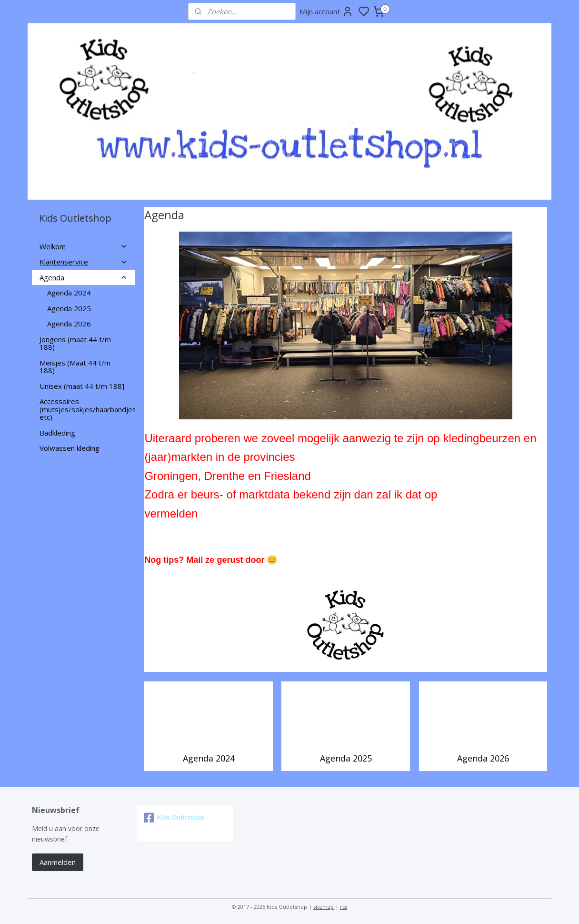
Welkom (84, 246)
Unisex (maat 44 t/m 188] (82, 386)
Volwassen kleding (70, 448)
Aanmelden (58, 862)
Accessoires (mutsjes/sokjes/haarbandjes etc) (87, 409)
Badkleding (57, 433)
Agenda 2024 (208, 758)
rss (344, 907)
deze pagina (472, 494)
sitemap (324, 907)
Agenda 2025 (345, 758)
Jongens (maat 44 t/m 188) (75, 343)
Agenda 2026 (483, 758)
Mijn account (326, 11)
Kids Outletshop (174, 818)
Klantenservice (84, 262)
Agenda (84, 277)
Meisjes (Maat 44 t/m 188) (75, 367)
